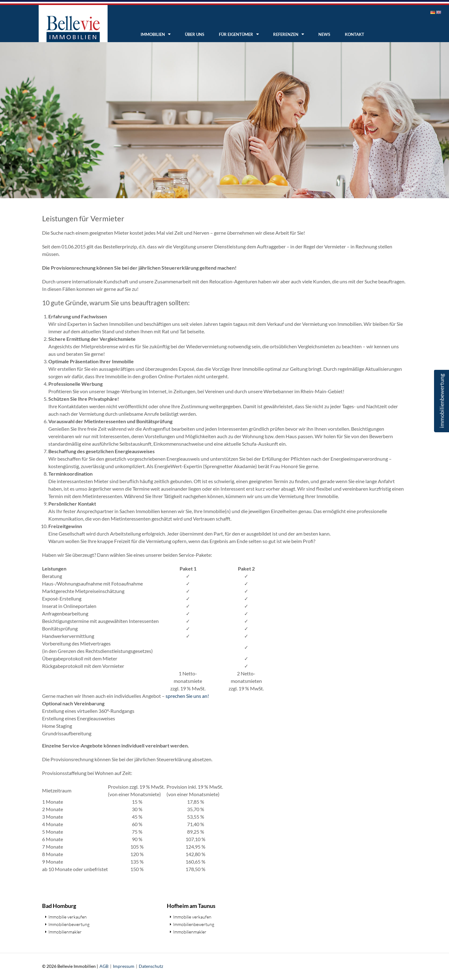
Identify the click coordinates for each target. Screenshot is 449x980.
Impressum (124, 966)
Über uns (195, 34)
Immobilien (153, 34)
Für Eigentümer (236, 34)
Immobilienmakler (65, 932)
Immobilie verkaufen (68, 917)
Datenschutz (151, 966)
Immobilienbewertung (69, 924)
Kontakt (355, 34)
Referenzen (286, 34)
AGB (104, 966)
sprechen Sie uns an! (187, 696)
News (324, 34)
